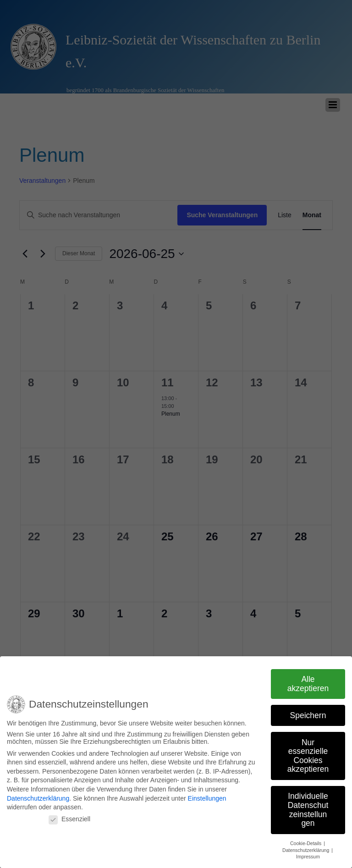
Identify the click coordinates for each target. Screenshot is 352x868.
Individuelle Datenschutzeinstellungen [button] (308, 805)
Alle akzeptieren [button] (308, 679)
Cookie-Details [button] (306, 838)
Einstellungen (207, 793)
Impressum (308, 852)
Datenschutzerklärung (38, 793)
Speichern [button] (308, 710)
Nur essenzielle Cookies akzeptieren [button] (308, 750)
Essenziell (69, 814)
